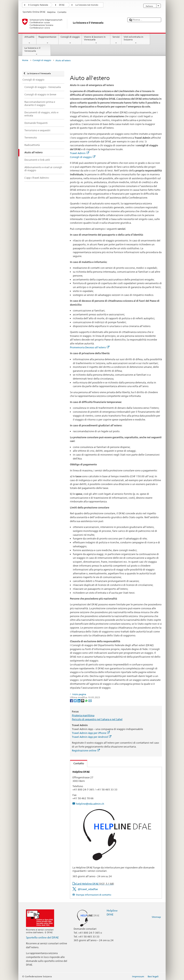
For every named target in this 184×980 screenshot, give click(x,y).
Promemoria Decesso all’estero (90, 347)
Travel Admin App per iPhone (91, 733)
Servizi (116, 40)
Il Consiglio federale (38, 5)
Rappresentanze (48, 40)
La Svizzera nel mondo (87, 5)
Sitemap (156, 917)
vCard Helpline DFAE (94, 884)
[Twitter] (75, 700)
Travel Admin (79, 153)
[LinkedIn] (79, 700)
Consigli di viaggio (70, 40)
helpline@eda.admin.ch (90, 804)
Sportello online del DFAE (42, 937)
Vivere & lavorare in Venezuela (96, 40)
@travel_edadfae (88, 889)
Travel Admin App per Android (92, 737)
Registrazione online (86, 750)
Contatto (77, 763)
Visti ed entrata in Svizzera (136, 40)
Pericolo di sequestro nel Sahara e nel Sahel (97, 719)
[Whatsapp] (87, 700)
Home (25, 60)
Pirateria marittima (83, 715)
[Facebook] (72, 700)
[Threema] (83, 700)
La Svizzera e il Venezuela (37, 51)
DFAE (62, 5)
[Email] (90, 700)
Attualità (29, 40)
